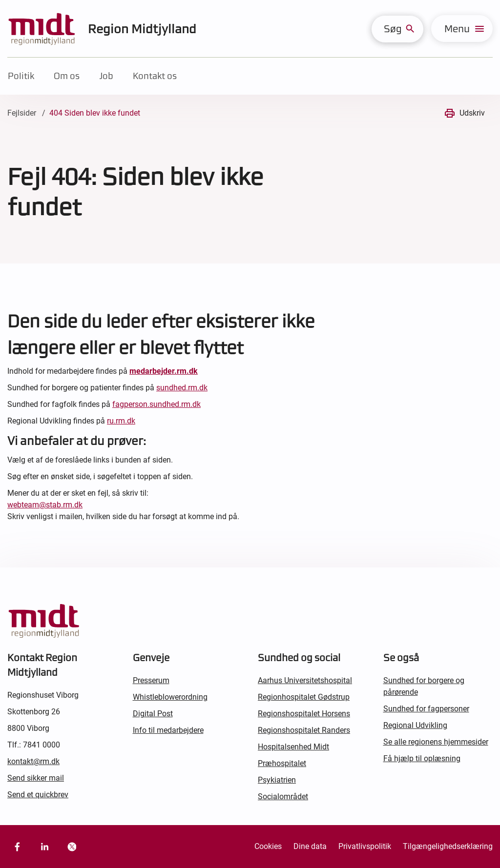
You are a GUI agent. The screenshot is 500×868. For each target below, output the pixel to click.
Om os (67, 76)
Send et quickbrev (38, 795)
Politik (21, 76)
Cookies (268, 846)
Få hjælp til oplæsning (422, 758)
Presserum (151, 680)
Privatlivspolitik (365, 846)
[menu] (462, 29)
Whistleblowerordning (170, 697)
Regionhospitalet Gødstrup (304, 697)
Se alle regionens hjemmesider (436, 742)
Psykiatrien (277, 780)
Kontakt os (155, 76)
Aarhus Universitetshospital (305, 680)
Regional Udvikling (415, 725)
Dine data (310, 846)
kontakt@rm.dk (33, 761)
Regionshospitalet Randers (304, 730)
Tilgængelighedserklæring (448, 846)
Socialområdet (283, 797)
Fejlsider (22, 113)
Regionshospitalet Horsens (304, 714)
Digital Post (153, 714)
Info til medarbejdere (168, 730)
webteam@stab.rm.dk (45, 505)
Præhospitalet (282, 763)
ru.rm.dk (121, 421)
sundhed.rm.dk (182, 388)
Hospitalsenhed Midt (293, 747)
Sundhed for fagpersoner (426, 709)
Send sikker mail (36, 778)
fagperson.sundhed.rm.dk (156, 404)
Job (106, 76)
